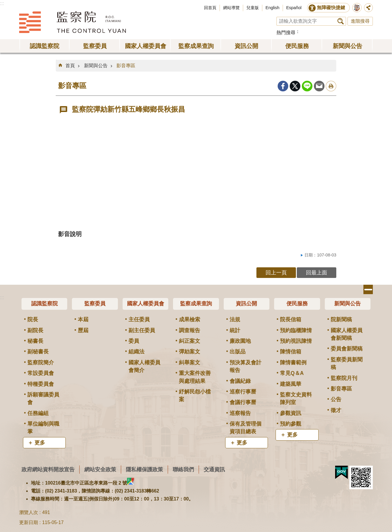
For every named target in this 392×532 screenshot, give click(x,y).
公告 (336, 399)
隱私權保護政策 (144, 469)
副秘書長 (38, 352)
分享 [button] (368, 8)
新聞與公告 (96, 66)
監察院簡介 (41, 363)
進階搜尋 (360, 21)
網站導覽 (231, 8)
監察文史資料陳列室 (296, 398)
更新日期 (29, 522)
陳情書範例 (293, 363)
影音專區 (126, 66)
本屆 (83, 319)
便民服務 (297, 304)
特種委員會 (41, 384)
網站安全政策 (100, 469)
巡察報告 (240, 413)
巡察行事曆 (243, 392)
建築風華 (291, 384)
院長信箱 (291, 319)
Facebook (283, 86)
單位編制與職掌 (43, 428)
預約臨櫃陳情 (296, 330)
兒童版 (253, 8)
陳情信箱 (291, 352)
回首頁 (210, 8)
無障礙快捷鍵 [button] (331, 8)
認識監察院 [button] (45, 46)
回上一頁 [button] (276, 272)
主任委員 (139, 319)
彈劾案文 (190, 352)
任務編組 (38, 413)
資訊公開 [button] (246, 46)
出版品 (238, 352)
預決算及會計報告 (246, 366)
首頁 (70, 66)
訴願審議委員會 (43, 398)
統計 (235, 330)
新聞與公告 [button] (347, 46)
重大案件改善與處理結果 (195, 377)
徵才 (336, 410)
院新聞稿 (341, 319)
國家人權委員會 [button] (146, 46)
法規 (235, 319)
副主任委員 (142, 330)
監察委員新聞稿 (347, 363)
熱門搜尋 (286, 33)
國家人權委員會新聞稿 (347, 334)
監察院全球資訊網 (73, 22)
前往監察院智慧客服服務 (357, 8)
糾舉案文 (190, 363)
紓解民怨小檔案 (195, 396)
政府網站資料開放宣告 (48, 469)
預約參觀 (291, 424)
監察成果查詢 (196, 304)
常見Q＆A (292, 373)
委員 (134, 341)
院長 (33, 319)
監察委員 (95, 304)
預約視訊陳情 (296, 341)
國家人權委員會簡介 (144, 366)
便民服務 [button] (297, 46)
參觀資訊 (291, 413)
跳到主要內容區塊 (3, 3)
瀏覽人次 (29, 512)
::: (2, 3)
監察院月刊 (344, 378)
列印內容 (331, 86)
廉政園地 (240, 341)
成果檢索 (190, 319)
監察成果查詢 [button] (196, 46)
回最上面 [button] (317, 272)
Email (319, 86)
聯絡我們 (183, 469)
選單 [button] (368, 289)
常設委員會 (41, 373)
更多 (40, 443)
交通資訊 (214, 469)
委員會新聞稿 (347, 349)
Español (294, 8)
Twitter (295, 86)
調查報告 (190, 330)
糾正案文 (190, 341)
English (272, 8)
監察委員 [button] (95, 46)
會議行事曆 (243, 402)
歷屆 (83, 330)
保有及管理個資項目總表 (246, 428)
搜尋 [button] (341, 21)
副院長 (35, 330)
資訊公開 (246, 304)
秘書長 (35, 341)
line (307, 86)
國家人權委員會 (146, 304)
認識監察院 (45, 304)
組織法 (136, 352)
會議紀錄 (240, 381)
